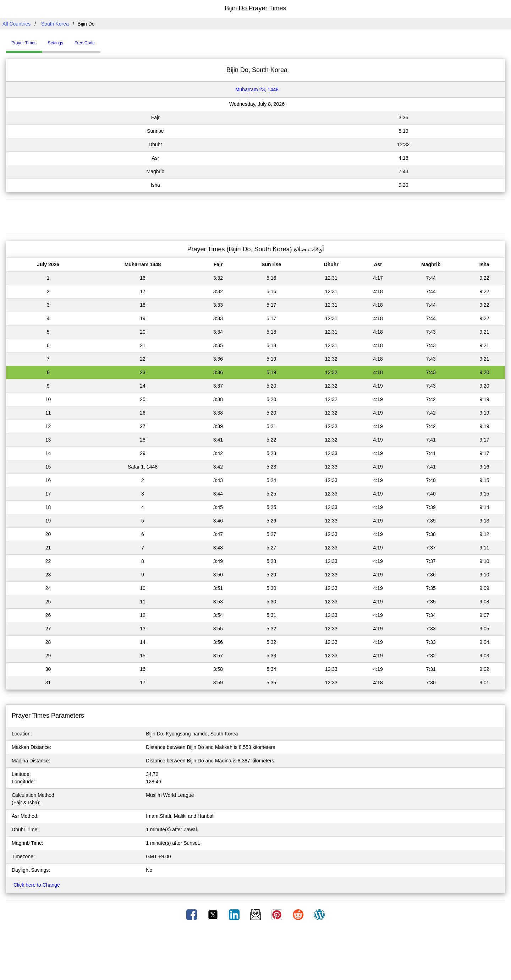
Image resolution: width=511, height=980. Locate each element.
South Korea (55, 24)
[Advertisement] (255, 215)
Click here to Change (37, 885)
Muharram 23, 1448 (257, 89)
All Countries (17, 24)
